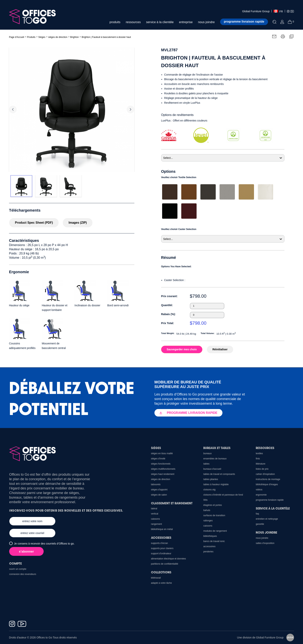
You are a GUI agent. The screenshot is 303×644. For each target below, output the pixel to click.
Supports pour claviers (162, 548)
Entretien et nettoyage (267, 519)
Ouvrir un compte (18, 569)
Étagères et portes (213, 505)
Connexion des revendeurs (23, 574)
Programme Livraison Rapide (270, 500)
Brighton (75, 37)
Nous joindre (266, 532)
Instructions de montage (268, 479)
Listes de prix (262, 469)
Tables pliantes (211, 479)
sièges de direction (58, 37)
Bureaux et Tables (217, 448)
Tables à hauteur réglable (216, 484)
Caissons (208, 526)
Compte (16, 563)
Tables (206, 464)
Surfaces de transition (214, 515)
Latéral (154, 509)
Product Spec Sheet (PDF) (34, 223)
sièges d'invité (158, 459)
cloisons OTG (209, 490)
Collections (161, 572)
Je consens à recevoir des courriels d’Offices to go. (44, 544)
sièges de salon (159, 495)
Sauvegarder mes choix (182, 349)
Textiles (259, 453)
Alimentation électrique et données (169, 559)
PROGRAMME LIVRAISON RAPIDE (188, 413)
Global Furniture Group (256, 11)
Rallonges (208, 521)
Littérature (261, 464)
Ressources (265, 448)
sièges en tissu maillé (162, 453)
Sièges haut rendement (163, 474)
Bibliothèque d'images (267, 484)
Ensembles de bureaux (215, 459)
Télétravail (156, 578)
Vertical (155, 514)
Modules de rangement (215, 531)
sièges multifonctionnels (163, 469)
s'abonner (27, 551)
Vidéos (259, 490)
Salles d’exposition (265, 543)
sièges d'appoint (159, 490)
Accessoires (209, 546)
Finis (258, 459)
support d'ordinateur (161, 554)
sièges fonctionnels (161, 464)
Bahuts (207, 510)
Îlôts (205, 500)
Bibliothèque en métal (162, 529)
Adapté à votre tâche (161, 583)
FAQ (257, 514)
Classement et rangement (172, 503)
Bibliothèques (210, 536)
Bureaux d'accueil (212, 469)
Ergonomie (261, 495)
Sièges (156, 448)
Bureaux (207, 453)
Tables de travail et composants (219, 474)
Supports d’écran (160, 543)
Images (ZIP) (78, 223)
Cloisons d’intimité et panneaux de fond (223, 495)
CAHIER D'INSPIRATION (265, 474)
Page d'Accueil (17, 37)
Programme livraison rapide (244, 22)
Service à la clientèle (273, 508)
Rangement (156, 524)
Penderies (208, 552)
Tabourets (156, 484)
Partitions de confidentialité (165, 564)
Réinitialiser (220, 349)
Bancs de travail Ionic (214, 541)
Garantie (260, 524)
